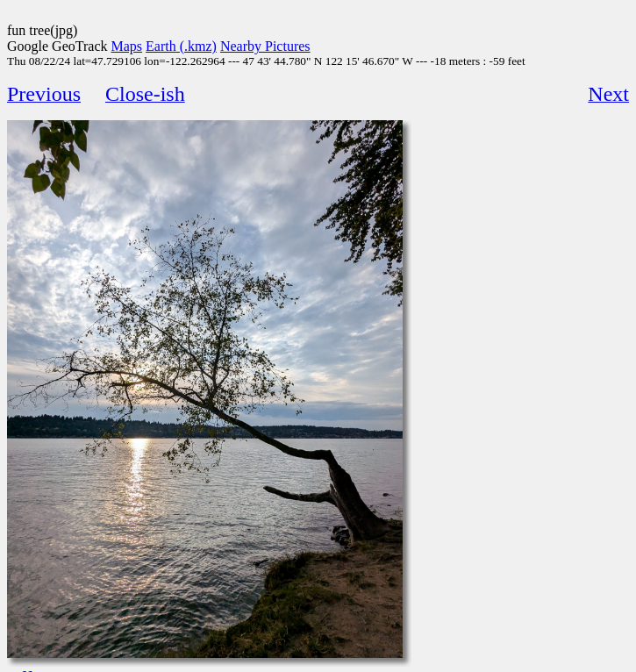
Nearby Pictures (265, 46)
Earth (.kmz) (181, 46)
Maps (127, 46)
